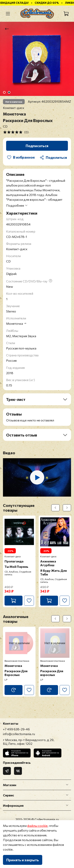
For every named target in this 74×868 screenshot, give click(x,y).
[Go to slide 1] (4, 92)
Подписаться (37, 146)
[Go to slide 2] (9, 92)
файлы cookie (37, 826)
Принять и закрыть (23, 860)
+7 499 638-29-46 (16, 729)
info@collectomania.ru (19, 734)
